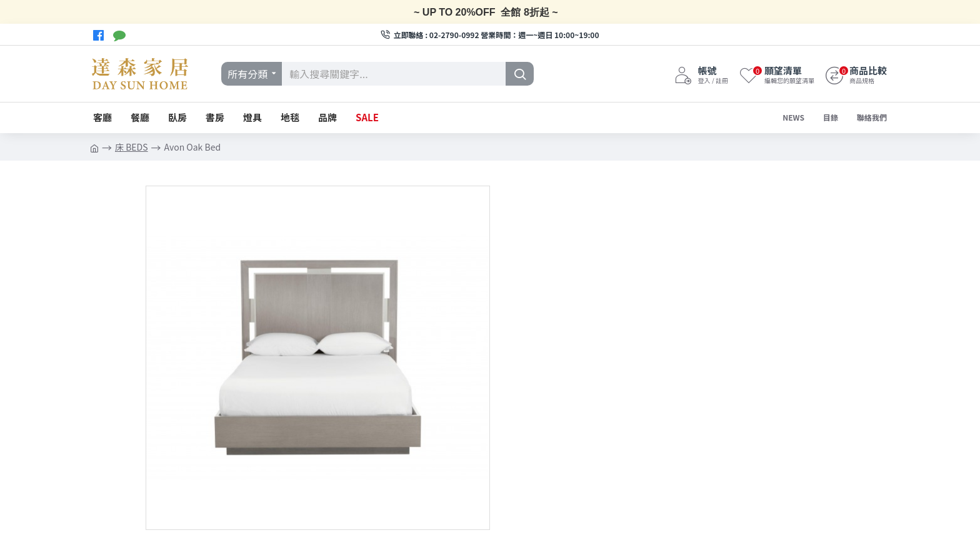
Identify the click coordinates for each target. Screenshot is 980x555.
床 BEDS (132, 147)
